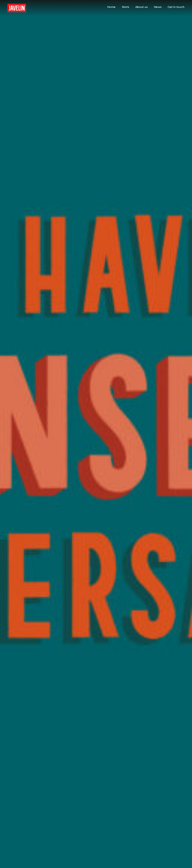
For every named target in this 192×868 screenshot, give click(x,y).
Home (111, 7)
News (158, 7)
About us (141, 7)
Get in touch (176, 7)
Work (125, 7)
